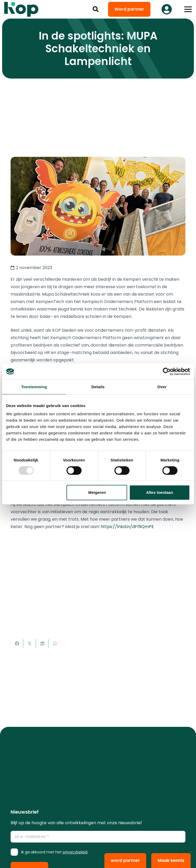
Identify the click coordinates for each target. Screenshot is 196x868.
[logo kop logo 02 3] (21, 9)
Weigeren (97, 492)
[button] (96, 9)
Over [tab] (162, 387)
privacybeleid (75, 852)
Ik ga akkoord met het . (56, 852)
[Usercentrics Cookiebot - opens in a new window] (167, 372)
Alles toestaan (160, 492)
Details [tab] (98, 387)
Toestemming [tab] (34, 387)
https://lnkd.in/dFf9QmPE (127, 527)
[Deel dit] (17, 644)
